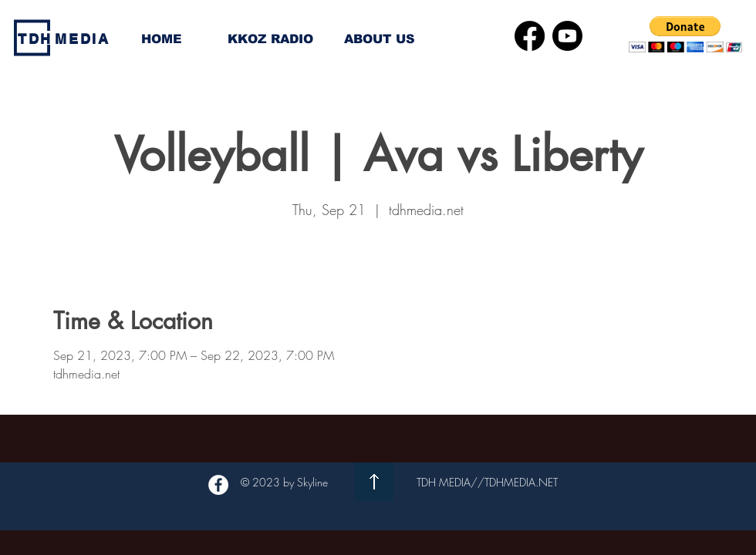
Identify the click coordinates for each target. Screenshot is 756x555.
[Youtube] (567, 36)
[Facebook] (530, 36)
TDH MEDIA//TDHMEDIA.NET (487, 482)
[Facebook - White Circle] (218, 485)
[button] (685, 34)
